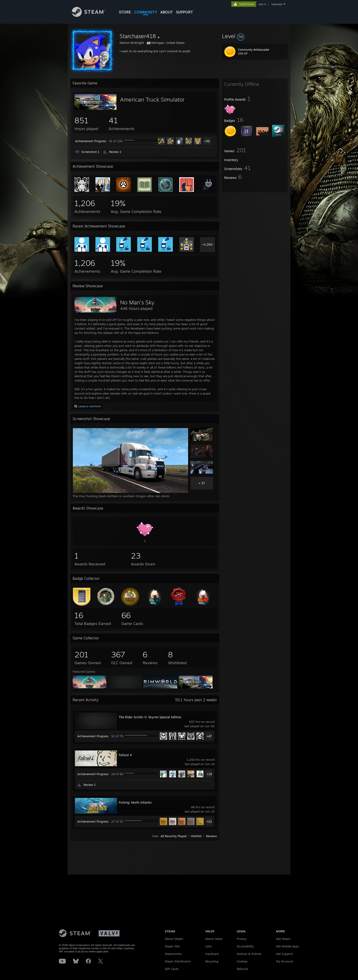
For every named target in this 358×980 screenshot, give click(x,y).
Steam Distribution (178, 961)
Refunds (242, 969)
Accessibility (245, 946)
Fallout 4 (125, 755)
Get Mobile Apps (288, 946)
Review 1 (115, 152)
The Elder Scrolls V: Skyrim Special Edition (150, 717)
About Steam (174, 939)
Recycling (212, 961)
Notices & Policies (249, 954)
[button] (255, 36)
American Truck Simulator (152, 99)
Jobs (208, 946)
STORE (125, 12)
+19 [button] (209, 774)
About (167, 12)
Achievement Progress (91, 141)
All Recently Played (174, 836)
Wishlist (196, 836)
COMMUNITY (146, 12)
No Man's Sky (137, 302)
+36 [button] (207, 141)
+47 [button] (209, 736)
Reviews (211, 836)
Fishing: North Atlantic (135, 802)
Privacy (242, 939)
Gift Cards (172, 969)
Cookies (242, 961)
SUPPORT (184, 12)
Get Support (284, 954)
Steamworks (173, 954)
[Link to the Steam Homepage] (92, 16)
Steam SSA (172, 946)
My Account (285, 961)
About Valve (214, 939)
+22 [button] (209, 821)
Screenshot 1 (90, 152)
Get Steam (283, 939)
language (277, 4)
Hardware (212, 954)
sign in (262, 4)
